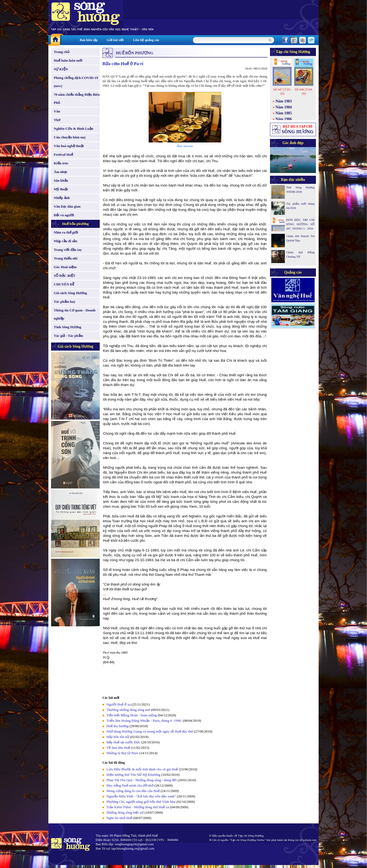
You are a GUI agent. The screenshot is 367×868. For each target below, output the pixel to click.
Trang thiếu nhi (66, 258)
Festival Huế (63, 154)
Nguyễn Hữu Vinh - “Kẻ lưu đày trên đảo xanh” (141, 796)
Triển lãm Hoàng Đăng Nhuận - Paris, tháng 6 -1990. (144, 721)
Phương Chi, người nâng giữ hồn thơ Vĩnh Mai (141, 802)
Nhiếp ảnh (62, 198)
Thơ (57, 120)
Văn (57, 111)
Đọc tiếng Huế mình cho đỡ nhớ (130, 785)
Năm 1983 (284, 101)
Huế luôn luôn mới (68, 60)
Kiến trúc (61, 163)
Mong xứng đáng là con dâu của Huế (133, 791)
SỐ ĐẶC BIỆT (65, 276)
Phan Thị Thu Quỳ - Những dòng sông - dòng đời (142, 780)
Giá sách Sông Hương (70, 293)
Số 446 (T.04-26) (304, 92)
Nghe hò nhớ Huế (119, 818)
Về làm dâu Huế (118, 748)
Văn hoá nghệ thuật (69, 146)
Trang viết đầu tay (68, 250)
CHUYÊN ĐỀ (64, 284)
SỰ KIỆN (61, 69)
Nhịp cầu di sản (66, 241)
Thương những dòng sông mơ (128, 710)
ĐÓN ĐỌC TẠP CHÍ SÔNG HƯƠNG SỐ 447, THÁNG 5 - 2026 (300, 224)
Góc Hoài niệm (65, 267)
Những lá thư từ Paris (122, 753)
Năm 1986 (284, 119)
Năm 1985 (284, 113)
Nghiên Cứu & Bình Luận (74, 129)
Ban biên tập (89, 40)
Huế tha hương (118, 726)
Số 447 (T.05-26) (282, 92)
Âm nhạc (61, 172)
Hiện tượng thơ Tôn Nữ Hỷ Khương (133, 775)
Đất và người (64, 215)
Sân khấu (61, 180)
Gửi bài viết (115, 40)
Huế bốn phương (76, 224)
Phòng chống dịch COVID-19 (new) (76, 82)
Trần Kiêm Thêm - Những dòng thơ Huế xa (138, 807)
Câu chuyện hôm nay (70, 137)
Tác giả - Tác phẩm (68, 336)
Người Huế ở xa (119, 704)
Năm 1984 (284, 107)
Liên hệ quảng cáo (146, 40)
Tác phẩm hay (65, 302)
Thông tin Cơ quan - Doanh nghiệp (75, 314)
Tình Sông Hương (68, 327)
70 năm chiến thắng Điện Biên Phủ (77, 99)
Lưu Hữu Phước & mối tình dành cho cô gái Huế (142, 769)
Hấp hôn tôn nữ (118, 737)
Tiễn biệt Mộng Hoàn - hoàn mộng (132, 715)
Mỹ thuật (61, 189)
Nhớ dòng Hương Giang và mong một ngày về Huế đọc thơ (150, 731)
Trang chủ (62, 52)
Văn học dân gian (67, 206)
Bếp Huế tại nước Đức (124, 742)
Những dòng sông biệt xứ (125, 812)
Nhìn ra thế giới (66, 232)
